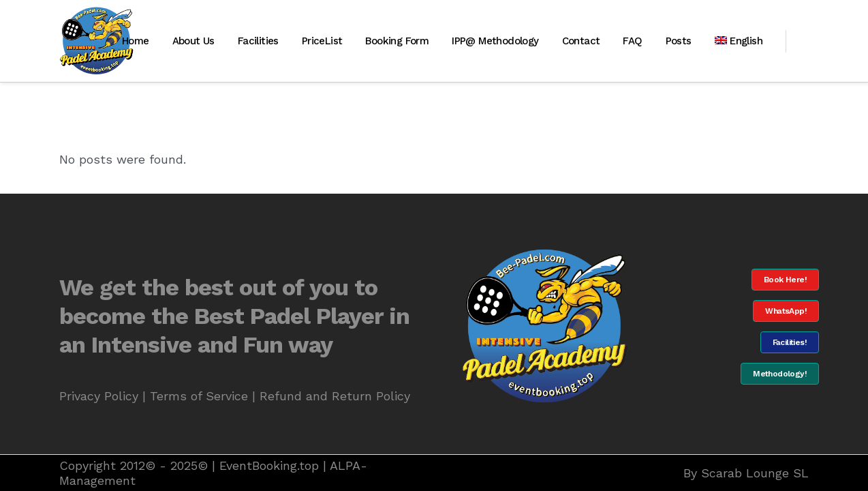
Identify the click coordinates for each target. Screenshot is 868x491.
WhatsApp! (786, 311)
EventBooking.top (269, 465)
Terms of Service (199, 396)
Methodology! (780, 374)
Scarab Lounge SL (755, 473)
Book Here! (785, 280)
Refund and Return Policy (335, 396)
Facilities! (790, 342)
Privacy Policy (99, 396)
